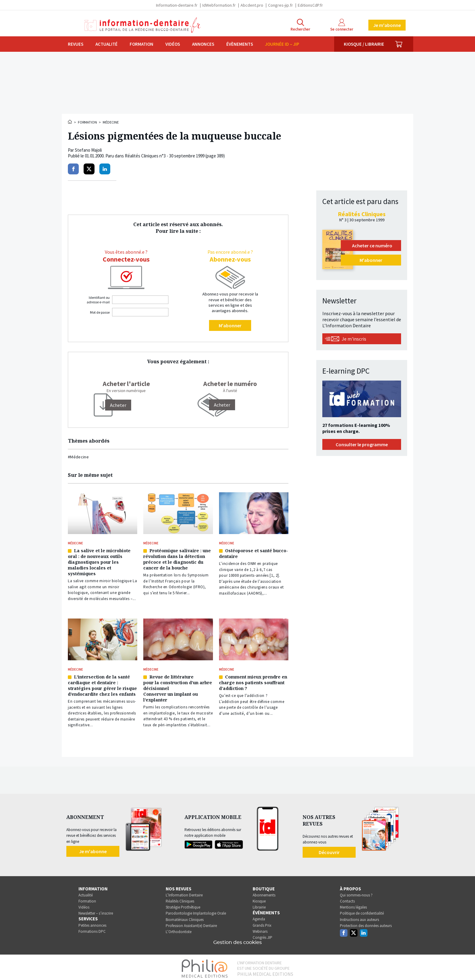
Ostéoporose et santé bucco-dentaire (254, 553)
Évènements (240, 44)
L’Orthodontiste (179, 929)
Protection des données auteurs (366, 923)
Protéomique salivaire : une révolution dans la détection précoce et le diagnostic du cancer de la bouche (177, 559)
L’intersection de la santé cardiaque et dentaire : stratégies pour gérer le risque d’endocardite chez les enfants (102, 684)
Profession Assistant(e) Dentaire (191, 923)
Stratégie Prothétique (183, 905)
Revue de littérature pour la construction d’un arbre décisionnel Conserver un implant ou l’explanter (178, 686)
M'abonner (230, 325)
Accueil (70, 122)
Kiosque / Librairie (364, 44)
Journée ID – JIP (282, 44)
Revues (76, 44)
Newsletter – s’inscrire (96, 911)
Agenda (259, 917)
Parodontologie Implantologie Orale (196, 911)
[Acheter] (118, 405)
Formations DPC (92, 929)
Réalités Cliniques (180, 899)
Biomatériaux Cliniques (185, 917)
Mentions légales (353, 905)
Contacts (347, 899)
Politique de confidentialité (362, 911)
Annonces (203, 44)
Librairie (259, 905)
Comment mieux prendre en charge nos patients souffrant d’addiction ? (253, 681)
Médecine (111, 122)
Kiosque (259, 899)
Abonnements (264, 893)
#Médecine (78, 457)
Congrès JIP (262, 935)
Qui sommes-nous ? (356, 893)
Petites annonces (92, 923)
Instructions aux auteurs (359, 917)
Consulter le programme (362, 444)
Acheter (222, 405)
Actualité (106, 44)
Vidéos (173, 44)
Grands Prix (262, 923)
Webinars (260, 929)
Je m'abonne (387, 25)
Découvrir (329, 850)
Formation (141, 44)
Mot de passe (100, 312)
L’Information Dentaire (184, 893)
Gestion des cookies (237, 940)
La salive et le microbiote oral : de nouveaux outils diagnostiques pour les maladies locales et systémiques (99, 561)
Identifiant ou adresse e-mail (98, 300)
